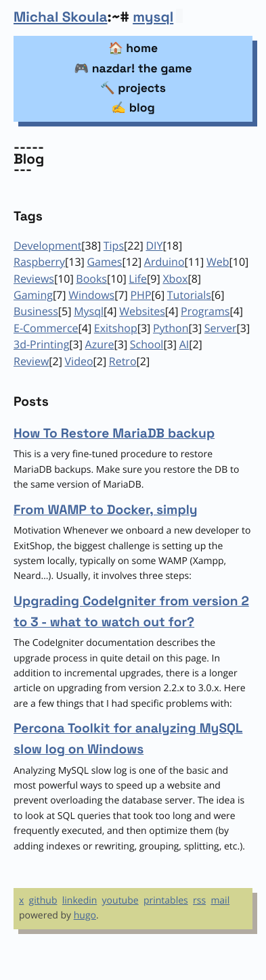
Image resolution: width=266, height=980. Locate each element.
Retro (123, 361)
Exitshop (116, 328)
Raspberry (39, 262)
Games (104, 262)
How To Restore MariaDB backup (114, 433)
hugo (85, 915)
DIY (154, 246)
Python (171, 328)
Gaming (33, 295)
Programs (205, 311)
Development (47, 246)
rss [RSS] (199, 901)
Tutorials (189, 295)
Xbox (175, 279)
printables (166, 901)
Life (138, 279)
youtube (120, 901)
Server (221, 328)
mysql (153, 18)
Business (36, 311)
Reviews (34, 279)
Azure (100, 344)
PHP (140, 295)
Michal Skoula (61, 18)
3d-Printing (41, 344)
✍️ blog (133, 108)
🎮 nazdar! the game (133, 69)
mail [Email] (220, 901)
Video (79, 361)
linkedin (80, 901)
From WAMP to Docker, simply (106, 510)
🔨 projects (133, 89)
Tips (114, 246)
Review (31, 361)
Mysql (89, 311)
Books (91, 279)
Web (218, 262)
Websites (142, 311)
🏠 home (133, 49)
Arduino (164, 262)
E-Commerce (46, 328)
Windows (91, 295)
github (43, 901)
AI (184, 344)
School (147, 344)
